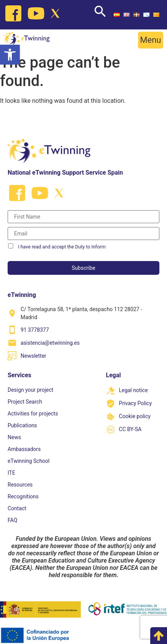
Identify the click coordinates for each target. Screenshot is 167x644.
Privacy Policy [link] (135, 403)
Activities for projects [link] (33, 414)
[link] (10, 55)
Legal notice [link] (133, 390)
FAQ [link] (12, 520)
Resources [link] (20, 485)
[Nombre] (83, 217)
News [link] (14, 437)
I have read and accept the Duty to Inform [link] (62, 247)
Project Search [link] (25, 402)
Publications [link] (22, 425)
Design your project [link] (31, 390)
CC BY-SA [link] (130, 429)
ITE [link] (11, 473)
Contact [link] (17, 508)
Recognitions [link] (23, 496)
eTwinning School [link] (29, 461)
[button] (151, 40)
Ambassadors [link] (24, 449)
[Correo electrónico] (83, 234)
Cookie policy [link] (135, 416)
